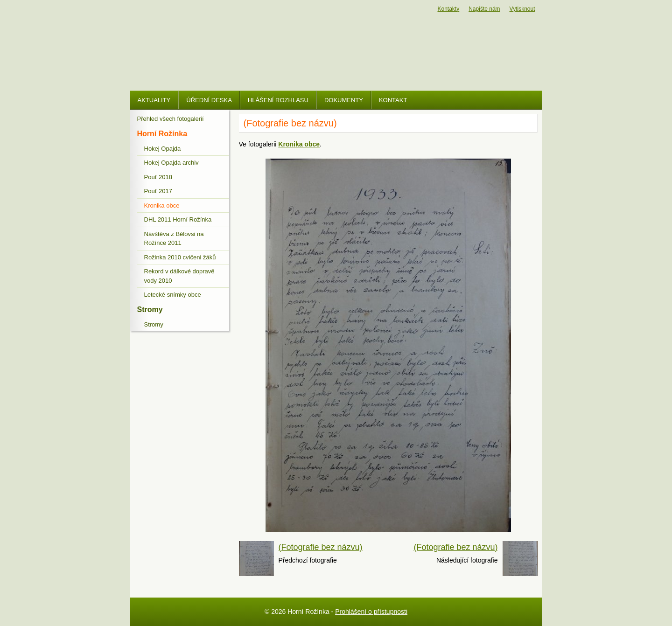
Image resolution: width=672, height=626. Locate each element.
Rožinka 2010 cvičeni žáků (180, 257)
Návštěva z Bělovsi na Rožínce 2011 (174, 239)
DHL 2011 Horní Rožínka (178, 219)
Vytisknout (522, 9)
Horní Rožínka (162, 134)
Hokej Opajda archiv (171, 163)
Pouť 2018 (158, 177)
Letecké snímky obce (173, 295)
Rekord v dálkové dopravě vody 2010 (179, 276)
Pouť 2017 (158, 191)
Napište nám (484, 9)
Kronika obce (162, 205)
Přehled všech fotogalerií (171, 119)
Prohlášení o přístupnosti (371, 612)
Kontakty (449, 9)
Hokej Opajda (163, 149)
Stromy (150, 310)
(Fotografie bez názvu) (321, 547)
